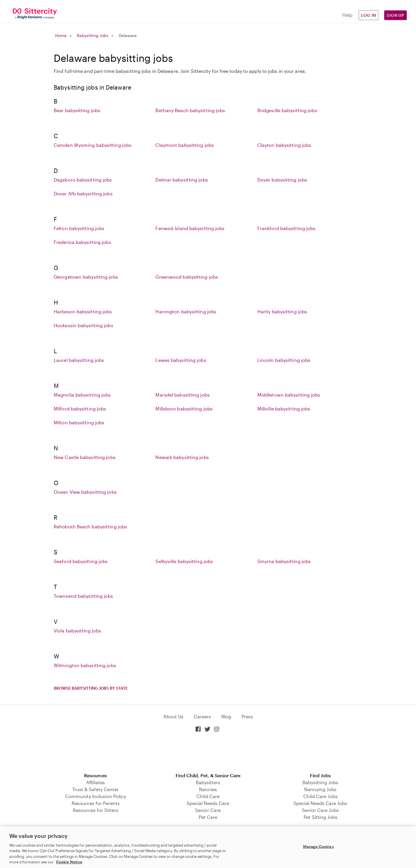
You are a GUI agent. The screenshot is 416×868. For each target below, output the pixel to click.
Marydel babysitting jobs (182, 395)
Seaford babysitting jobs (81, 561)
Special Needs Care (208, 803)
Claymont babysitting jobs (185, 145)
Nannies (208, 789)
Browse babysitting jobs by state (91, 688)
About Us (173, 716)
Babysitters (208, 782)
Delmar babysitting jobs (182, 180)
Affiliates (95, 782)
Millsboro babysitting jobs (184, 409)
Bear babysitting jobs (77, 110)
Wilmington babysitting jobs (85, 665)
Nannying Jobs (320, 789)
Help (347, 15)
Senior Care (208, 810)
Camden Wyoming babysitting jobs (93, 145)
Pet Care (208, 817)
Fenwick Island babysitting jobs (190, 228)
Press (247, 716)
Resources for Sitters (96, 810)
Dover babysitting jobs (282, 180)
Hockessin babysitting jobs (83, 325)
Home (61, 35)
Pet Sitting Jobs (321, 817)
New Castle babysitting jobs (85, 457)
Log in (369, 15)
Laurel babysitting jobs (79, 360)
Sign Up (395, 15)
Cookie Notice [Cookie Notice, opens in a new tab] (69, 862)
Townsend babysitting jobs (83, 596)
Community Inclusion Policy (95, 796)
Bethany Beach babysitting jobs (190, 110)
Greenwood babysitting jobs (187, 277)
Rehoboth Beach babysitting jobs (90, 526)
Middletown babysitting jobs (289, 395)
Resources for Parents (96, 803)
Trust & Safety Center (95, 789)
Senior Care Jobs (320, 810)
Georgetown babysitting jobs (86, 277)
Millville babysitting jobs (284, 409)
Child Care (208, 796)
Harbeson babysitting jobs (83, 311)
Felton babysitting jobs (79, 228)
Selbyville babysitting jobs (184, 561)
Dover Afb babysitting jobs (83, 194)
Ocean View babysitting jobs (85, 492)
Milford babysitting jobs (80, 409)
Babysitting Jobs (93, 35)
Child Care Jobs (321, 796)
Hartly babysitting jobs (282, 311)
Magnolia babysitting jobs (82, 395)
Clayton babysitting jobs (284, 145)
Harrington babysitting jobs (186, 311)
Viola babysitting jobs (77, 631)
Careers (202, 716)
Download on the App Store (208, 753)
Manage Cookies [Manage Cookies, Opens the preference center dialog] (318, 847)
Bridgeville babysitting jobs (287, 110)
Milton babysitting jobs (79, 422)
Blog (226, 716)
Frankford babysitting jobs (287, 228)
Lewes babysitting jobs (181, 360)
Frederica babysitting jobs (82, 242)
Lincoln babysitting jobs (284, 360)
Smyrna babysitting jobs (284, 561)
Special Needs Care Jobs (320, 803)
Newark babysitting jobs (182, 457)
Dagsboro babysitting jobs (83, 180)
